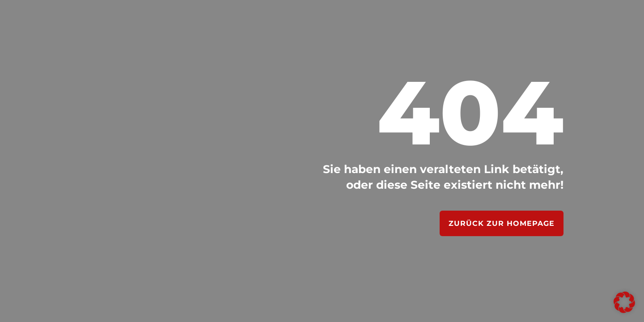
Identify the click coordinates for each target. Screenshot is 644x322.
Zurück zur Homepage (502, 223)
